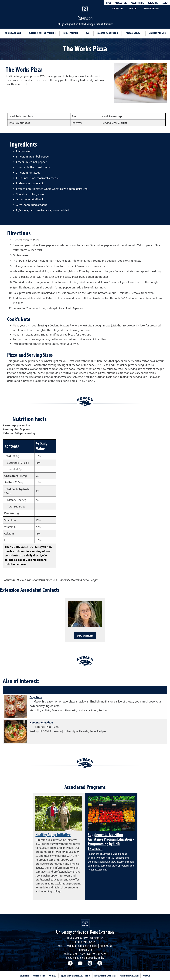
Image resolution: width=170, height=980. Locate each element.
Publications (71, 33)
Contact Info (118, 8)
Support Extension (151, 8)
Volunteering (137, 3)
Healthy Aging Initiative (53, 834)
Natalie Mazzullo (85, 636)
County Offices (157, 33)
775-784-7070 (77, 954)
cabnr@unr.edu (85, 950)
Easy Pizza (36, 697)
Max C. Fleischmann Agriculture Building (78, 946)
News (109, 3)
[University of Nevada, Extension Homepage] (85, 924)
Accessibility (39, 976)
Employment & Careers (105, 976)
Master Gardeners (108, 33)
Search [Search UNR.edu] (165, 3)
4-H (88, 33)
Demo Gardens (134, 33)
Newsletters (121, 3)
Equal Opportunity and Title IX (75, 976)
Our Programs (13, 33)
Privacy (146, 976)
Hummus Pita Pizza (41, 722)
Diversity (24, 976)
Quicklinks (153, 3)
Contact (53, 976)
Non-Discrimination (129, 976)
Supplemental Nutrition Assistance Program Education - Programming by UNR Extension (111, 841)
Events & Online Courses (42, 33)
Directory (133, 8)
